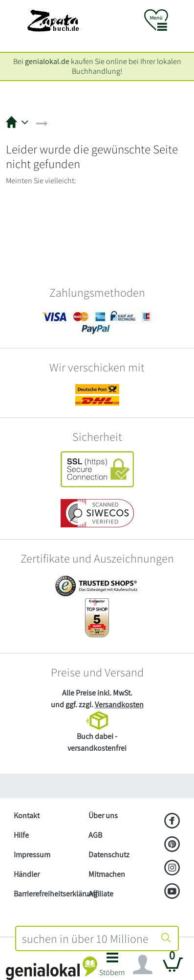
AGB (95, 835)
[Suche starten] (166, 938)
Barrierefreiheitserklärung (47, 894)
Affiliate (101, 894)
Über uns (103, 816)
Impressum (32, 855)
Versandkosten (119, 705)
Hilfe (21, 835)
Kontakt (27, 816)
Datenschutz (109, 855)
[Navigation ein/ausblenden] (143, 965)
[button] (112, 967)
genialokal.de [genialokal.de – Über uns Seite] (47, 61)
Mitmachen (107, 874)
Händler (27, 874)
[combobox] (86, 938)
